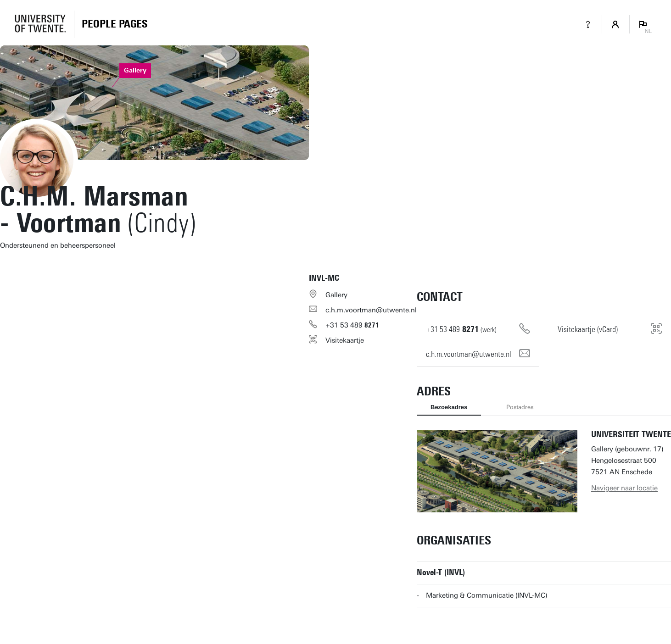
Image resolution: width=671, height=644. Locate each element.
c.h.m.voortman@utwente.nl (371, 310)
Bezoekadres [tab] (449, 407)
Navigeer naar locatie (624, 488)
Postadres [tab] (520, 407)
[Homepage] (115, 24)
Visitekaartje (345, 340)
